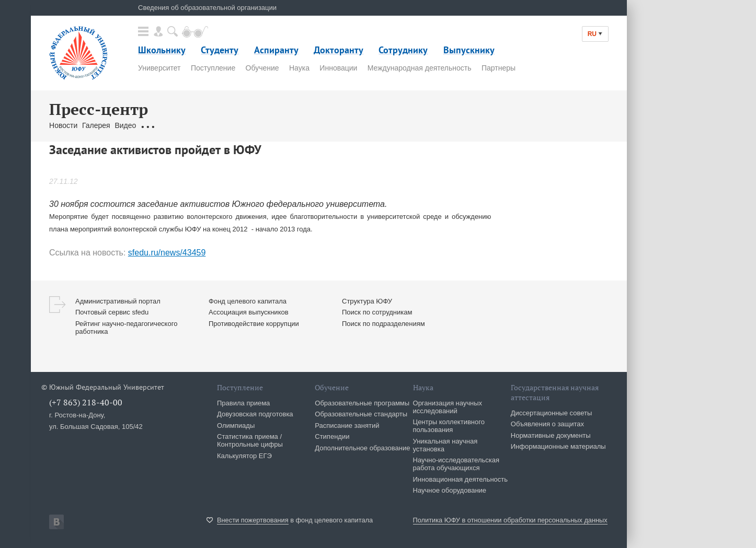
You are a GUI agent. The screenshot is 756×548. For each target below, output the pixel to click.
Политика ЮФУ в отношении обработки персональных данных (510, 520)
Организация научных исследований (448, 407)
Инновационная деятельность (461, 479)
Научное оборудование (450, 490)
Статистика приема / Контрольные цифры (250, 440)
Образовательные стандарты (361, 414)
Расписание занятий (347, 425)
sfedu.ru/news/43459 (167, 253)
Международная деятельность (420, 68)
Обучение (262, 68)
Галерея (96, 125)
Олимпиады (236, 425)
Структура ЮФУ (367, 301)
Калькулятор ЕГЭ (244, 456)
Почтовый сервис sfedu (112, 312)
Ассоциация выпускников (249, 312)
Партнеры (499, 68)
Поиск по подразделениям (383, 324)
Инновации (338, 68)
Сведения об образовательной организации (207, 8)
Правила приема (243, 403)
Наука (299, 68)
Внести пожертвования (253, 520)
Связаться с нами (245, 125)
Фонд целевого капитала (248, 301)
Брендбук (296, 125)
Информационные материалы (558, 446)
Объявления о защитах (547, 424)
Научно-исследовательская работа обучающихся (456, 464)
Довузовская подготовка (255, 414)
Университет (159, 68)
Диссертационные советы (552, 413)
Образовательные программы (362, 403)
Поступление (213, 68)
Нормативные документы (551, 435)
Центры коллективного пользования (449, 426)
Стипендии (332, 436)
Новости (63, 125)
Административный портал (118, 301)
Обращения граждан (176, 125)
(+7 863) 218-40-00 (86, 402)
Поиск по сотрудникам (377, 312)
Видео (125, 125)
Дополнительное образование (362, 448)
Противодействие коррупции (254, 324)
